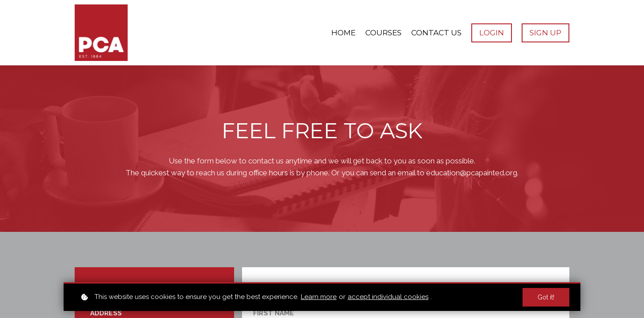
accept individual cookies (388, 297)
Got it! (546, 297)
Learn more (319, 297)
